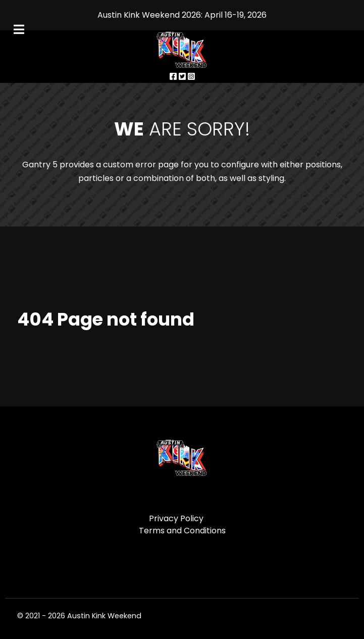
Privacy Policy (176, 518)
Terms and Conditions (182, 531)
